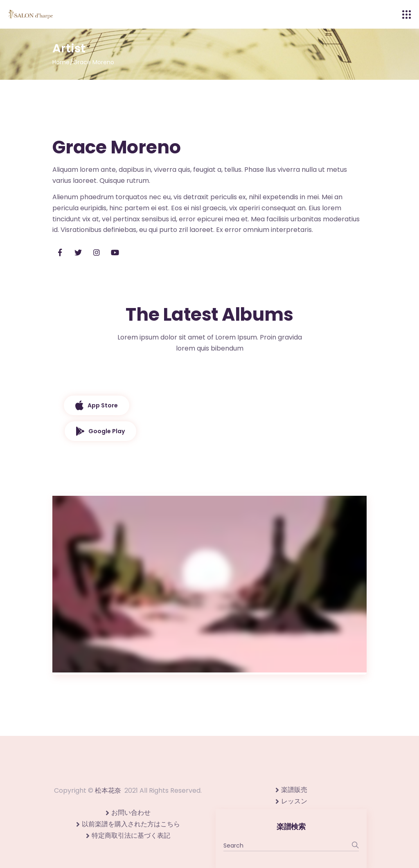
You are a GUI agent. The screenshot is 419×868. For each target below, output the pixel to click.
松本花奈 (108, 790)
